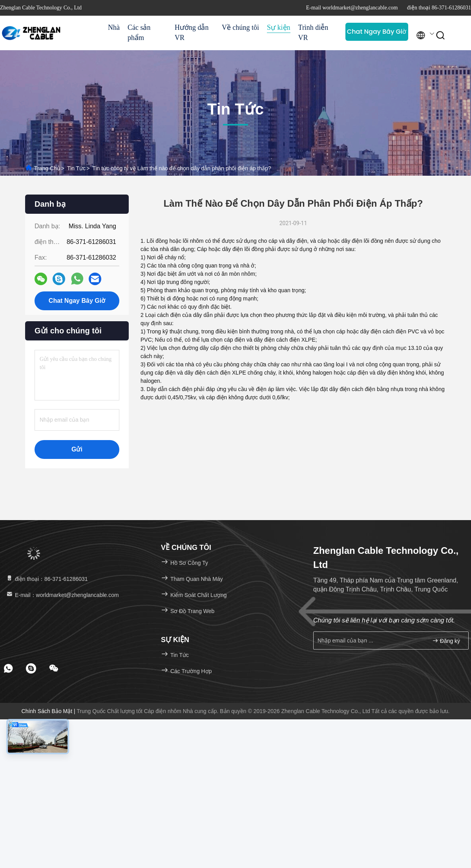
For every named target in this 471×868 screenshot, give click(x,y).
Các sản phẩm (139, 33)
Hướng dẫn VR (192, 33)
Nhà (114, 27)
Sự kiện (279, 27)
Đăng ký (446, 641)
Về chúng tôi (240, 27)
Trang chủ (47, 168)
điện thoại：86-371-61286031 (47, 579)
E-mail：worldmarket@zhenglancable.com (62, 595)
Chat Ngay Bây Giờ (377, 32)
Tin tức (76, 168)
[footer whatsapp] (8, 668)
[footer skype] (31, 668)
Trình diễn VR (313, 33)
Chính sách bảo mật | (49, 711)
